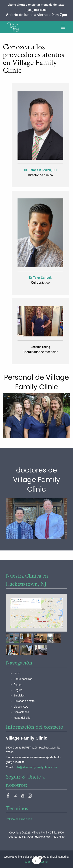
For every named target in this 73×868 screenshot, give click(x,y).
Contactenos (21, 712)
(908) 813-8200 (36, 10)
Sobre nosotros (23, 679)
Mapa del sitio (22, 718)
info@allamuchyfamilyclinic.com (36, 767)
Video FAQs (21, 707)
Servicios (19, 695)
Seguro (18, 690)
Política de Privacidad (19, 819)
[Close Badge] (40, 858)
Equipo (18, 684)
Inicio (17, 673)
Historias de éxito (24, 701)
